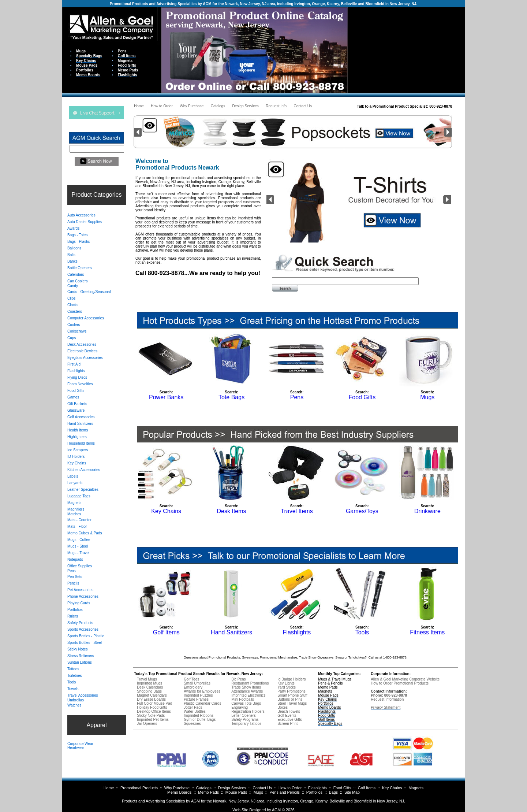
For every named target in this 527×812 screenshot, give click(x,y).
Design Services (232, 788)
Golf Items (367, 788)
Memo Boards (179, 792)
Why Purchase (177, 788)
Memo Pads (208, 792)
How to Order (290, 788)
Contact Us (262, 788)
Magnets (416, 788)
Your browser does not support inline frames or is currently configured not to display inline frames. (406, 50)
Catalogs (204, 788)
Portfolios (314, 792)
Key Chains (392, 788)
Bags (333, 792)
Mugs (258, 792)
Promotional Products (139, 788)
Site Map (352, 792)
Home (109, 788)
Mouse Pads (236, 792)
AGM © (278, 810)
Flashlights (317, 788)
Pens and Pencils (285, 792)
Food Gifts (342, 788)
